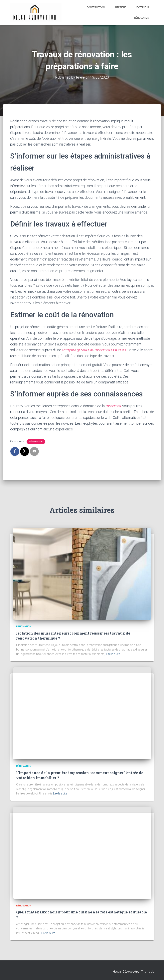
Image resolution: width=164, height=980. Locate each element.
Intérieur (121, 7)
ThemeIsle (148, 971)
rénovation (114, 406)
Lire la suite (113, 654)
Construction (96, 7)
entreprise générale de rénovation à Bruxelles (97, 350)
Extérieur (143, 7)
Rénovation (142, 18)
